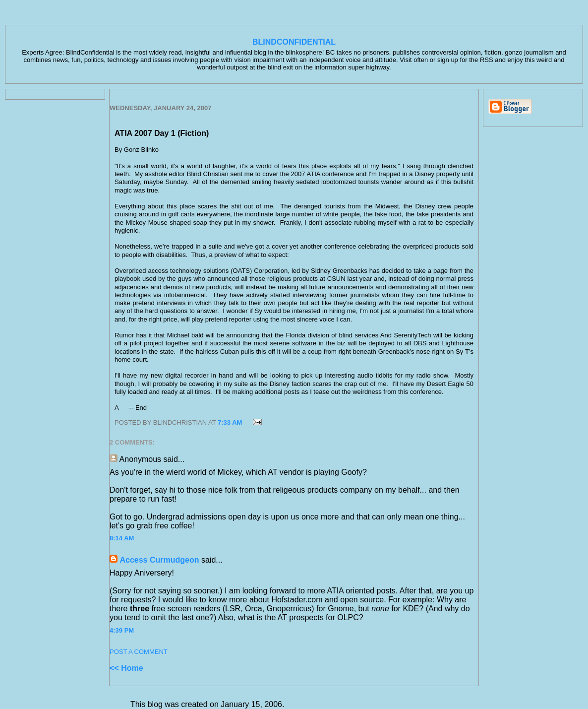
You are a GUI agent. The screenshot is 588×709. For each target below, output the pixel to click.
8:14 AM (122, 538)
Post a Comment (139, 652)
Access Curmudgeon (159, 560)
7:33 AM (230, 422)
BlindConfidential (294, 42)
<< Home (126, 668)
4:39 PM (122, 630)
